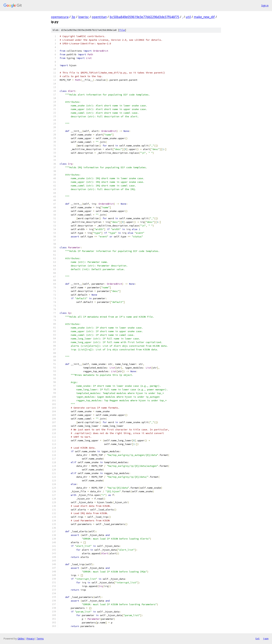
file (122, 30)
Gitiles (21, 639)
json (266, 638)
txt (257, 638)
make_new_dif (204, 17)
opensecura (60, 17)
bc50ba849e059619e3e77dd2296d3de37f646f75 (144, 17)
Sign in (265, 5)
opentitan (99, 17)
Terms (40, 639)
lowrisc (84, 17)
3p (73, 17)
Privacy (30, 639)
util (188, 17)
